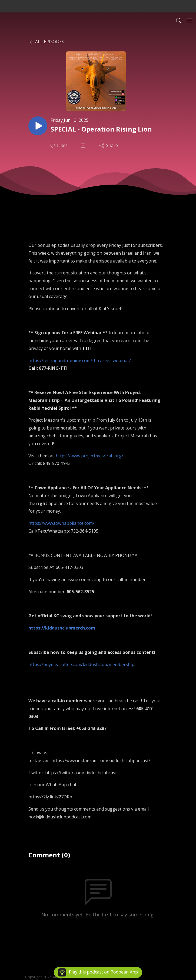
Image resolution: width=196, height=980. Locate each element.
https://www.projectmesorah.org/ (89, 456)
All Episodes (46, 42)
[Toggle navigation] (190, 20)
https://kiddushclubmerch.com (62, 628)
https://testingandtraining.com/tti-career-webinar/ (80, 360)
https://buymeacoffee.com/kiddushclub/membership (81, 664)
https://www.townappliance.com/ (61, 523)
